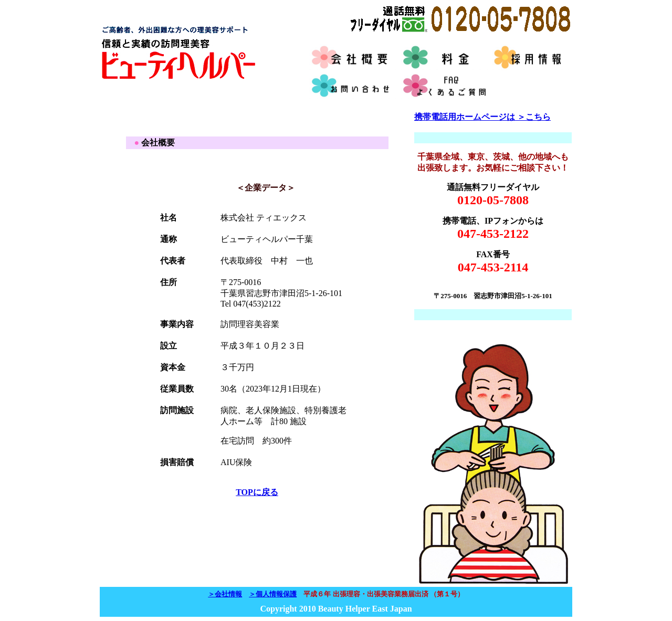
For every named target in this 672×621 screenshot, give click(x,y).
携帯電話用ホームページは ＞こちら (482, 117)
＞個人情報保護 (273, 594)
